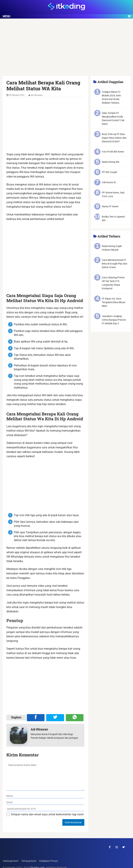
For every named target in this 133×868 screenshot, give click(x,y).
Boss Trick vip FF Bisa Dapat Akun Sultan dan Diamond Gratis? (114, 138)
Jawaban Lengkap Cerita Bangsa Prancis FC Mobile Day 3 (114, 320)
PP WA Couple (109, 172)
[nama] (45, 796)
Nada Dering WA (111, 162)
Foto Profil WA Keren (113, 152)
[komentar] (45, 776)
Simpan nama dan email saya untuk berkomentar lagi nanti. (48, 814)
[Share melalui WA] (75, 718)
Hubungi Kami (10, 861)
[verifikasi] (45, 809)
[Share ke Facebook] (36, 718)
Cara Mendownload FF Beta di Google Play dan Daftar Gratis (115, 264)
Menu (6, 16)
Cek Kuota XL (109, 182)
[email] (45, 802)
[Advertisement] (66, 50)
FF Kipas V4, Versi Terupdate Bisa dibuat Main (114, 302)
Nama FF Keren (110, 206)
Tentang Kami (28, 861)
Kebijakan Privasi (48, 861)
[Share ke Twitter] (55, 718)
